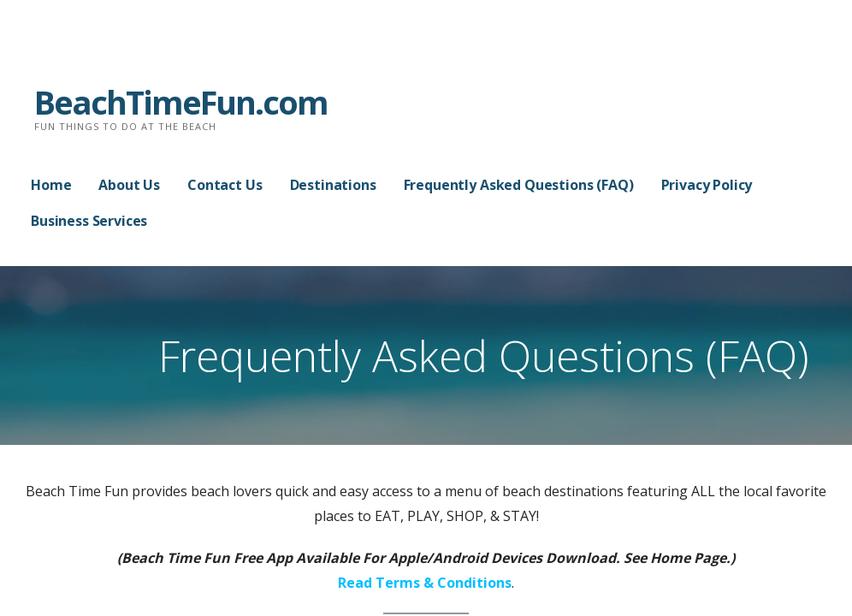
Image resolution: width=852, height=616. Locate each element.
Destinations (333, 185)
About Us (129, 185)
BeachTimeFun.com (181, 102)
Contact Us (225, 185)
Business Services (89, 221)
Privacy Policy (707, 185)
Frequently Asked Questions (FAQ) (519, 185)
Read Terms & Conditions (425, 583)
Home (51, 185)
